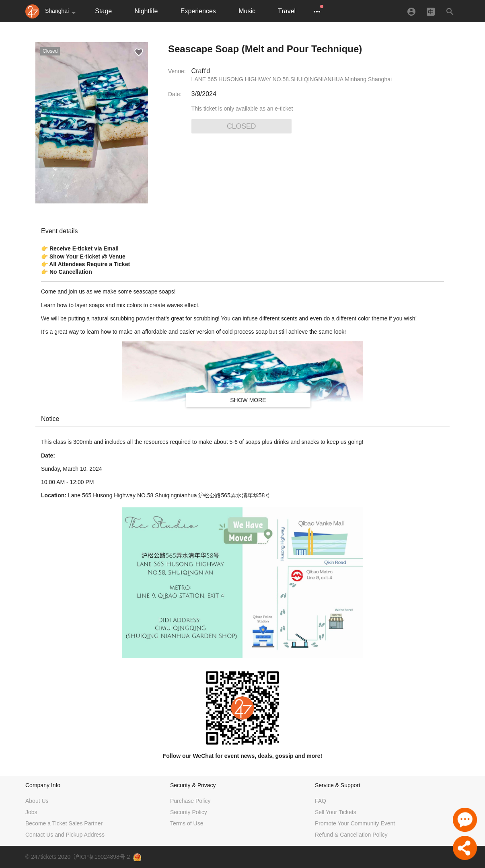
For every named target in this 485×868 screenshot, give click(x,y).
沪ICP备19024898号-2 (102, 857)
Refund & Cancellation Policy (351, 835)
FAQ (321, 801)
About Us (37, 801)
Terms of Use (187, 823)
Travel (287, 11)
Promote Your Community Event (355, 823)
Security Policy (189, 812)
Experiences (198, 11)
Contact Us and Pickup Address (65, 835)
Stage (103, 11)
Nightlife (146, 11)
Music (247, 11)
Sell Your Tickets (336, 812)
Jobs (31, 812)
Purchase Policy (190, 801)
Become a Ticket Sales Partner (64, 823)
